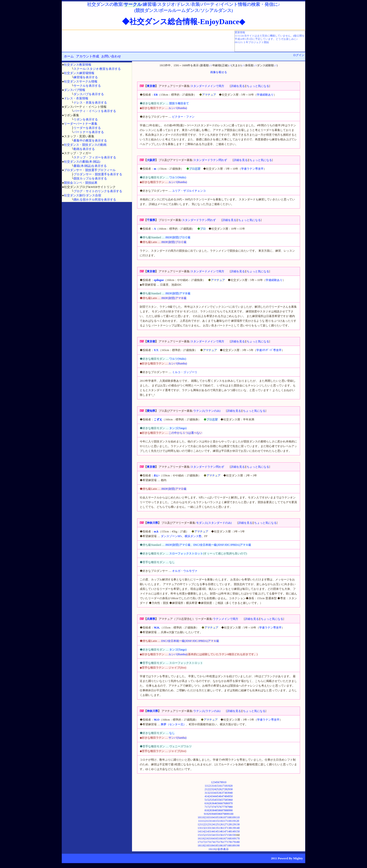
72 (209, 807)
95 (217, 814)
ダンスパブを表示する (89, 94)
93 (211, 814)
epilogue (159, 280)
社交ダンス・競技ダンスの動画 (85, 145)
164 (212, 838)
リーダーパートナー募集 (81, 124)
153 (208, 835)
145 (217, 831)
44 (214, 796)
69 (228, 803)
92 (208, 814)
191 (211, 849)
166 (221, 838)
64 (214, 803)
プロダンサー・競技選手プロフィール (90, 170)
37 (223, 793)
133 (208, 828)
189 (233, 846)
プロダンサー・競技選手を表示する (98, 174)
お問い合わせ (111, 56)
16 (220, 786)
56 (220, 800)
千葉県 (151, 220)
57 (223, 800)
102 (204, 817)
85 (217, 810)
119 (233, 821)
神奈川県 (152, 523)
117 (225, 821)
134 (212, 828)
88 (226, 810)
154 (212, 835)
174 (212, 842)
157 (225, 835)
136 (221, 828)
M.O (157, 720)
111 (200, 821)
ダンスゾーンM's (171, 536)
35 (217, 793)
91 (205, 814)
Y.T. (156, 350)
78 (226, 807)
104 (212, 817)
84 (214, 810)
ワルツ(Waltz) (178, 177)
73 (212, 807)
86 (220, 810)
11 (206, 786)
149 (233, 831)
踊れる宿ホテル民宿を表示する (95, 200)
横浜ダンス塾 (193, 536)
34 (214, 793)
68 (226, 803)
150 (238, 831)
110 (238, 817)
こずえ (158, 419)
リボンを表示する (86, 119)
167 (225, 838)
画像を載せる (219, 72)
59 (228, 800)
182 (204, 846)
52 (209, 800)
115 (217, 821)
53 (212, 800)
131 (200, 828)
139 (233, 828)
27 (223, 789)
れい (157, 475)
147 (225, 831)
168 (229, 838)
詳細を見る (238, 86)
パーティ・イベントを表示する (95, 111)
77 (223, 807)
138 (229, 828)
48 (226, 796)
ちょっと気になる (258, 86)
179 (233, 842)
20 (231, 786)
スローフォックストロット (186, 554)
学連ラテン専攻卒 (252, 169)
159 (233, 835)
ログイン (299, 55)
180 (238, 842)
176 (221, 842)
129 (233, 824)
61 (206, 803)
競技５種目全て (179, 103)
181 (200, 846)
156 (221, 835)
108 (229, 817)
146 (221, 831)
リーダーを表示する (87, 128)
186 (221, 846)
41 (206, 796)
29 (228, 789)
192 (215, 849)
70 (231, 803)
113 (208, 821)
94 (214, 814)
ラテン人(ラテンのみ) (207, 411)
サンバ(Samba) (178, 738)
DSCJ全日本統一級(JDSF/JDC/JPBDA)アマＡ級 (222, 545)
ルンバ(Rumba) (178, 108)
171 (200, 842)
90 (231, 810)
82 (209, 810)
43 (212, 796)
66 (220, 803)
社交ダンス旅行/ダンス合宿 (83, 195)
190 (238, 846)
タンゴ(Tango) (178, 428)
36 (220, 793)
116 (220, 821)
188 (229, 846)
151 (200, 835)
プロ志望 (195, 169)
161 (200, 838)
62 (209, 803)
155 (217, 835)
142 (204, 831)
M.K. (157, 628)
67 (223, 803)
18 (226, 786)
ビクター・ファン (183, 117)
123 (208, 824)
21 (206, 789)
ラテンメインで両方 (226, 619)
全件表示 (223, 849)
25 (217, 789)
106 (221, 817)
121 (200, 824)
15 (217, 786)
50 (231, 796)
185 (217, 846)
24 (214, 789)
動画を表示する (84, 149)
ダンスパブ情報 (75, 90)
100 (231, 814)
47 (223, 796)
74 (214, 807)
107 (225, 817)
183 (208, 846)
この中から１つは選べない (185, 433)
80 (231, 807)
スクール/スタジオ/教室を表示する (97, 69)
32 (209, 793)
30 (231, 789)
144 (212, 831)
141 (200, 831)
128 (229, 824)
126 (221, 824)
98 (225, 814)
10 (225, 782)
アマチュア (209, 95)
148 (229, 831)
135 (217, 828)
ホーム (69, 56)
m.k (156, 531)
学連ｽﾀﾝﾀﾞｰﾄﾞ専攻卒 (269, 350)
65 (217, 803)
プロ (203, 229)
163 (208, 838)
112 (204, 821)
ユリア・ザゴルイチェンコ (189, 191)
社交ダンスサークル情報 (81, 81)
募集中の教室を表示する (90, 140)
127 (225, 824)
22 (209, 789)
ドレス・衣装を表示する (90, 103)
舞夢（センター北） (173, 724)
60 (231, 800)
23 (212, 789)
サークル (133, 4)
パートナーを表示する (89, 132)
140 (238, 828)
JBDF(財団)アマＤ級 (174, 489)
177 (225, 842)
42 (209, 796)
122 (204, 824)
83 (212, 810)
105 (217, 817)
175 (217, 842)
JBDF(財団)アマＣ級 (178, 545)
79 (228, 807)
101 (200, 817)
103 (208, 817)
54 (214, 800)
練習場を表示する (86, 77)
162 (204, 838)
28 (226, 789)
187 (225, 846)
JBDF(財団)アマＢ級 (178, 293)
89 (228, 810)
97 (222, 814)
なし (172, 733)
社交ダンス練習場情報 (79, 73)
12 (209, 786)
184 (212, 846)
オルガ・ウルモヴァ (185, 571)
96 (219, 814)
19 (228, 786)
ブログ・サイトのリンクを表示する (98, 191)
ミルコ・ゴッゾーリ (185, 372)
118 (229, 821)
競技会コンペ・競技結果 (81, 183)
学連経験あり (265, 95)
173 (208, 842)
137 (225, 828)
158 (229, 835)
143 (208, 831)
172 (204, 842)
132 (204, 828)
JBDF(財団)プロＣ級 (178, 237)
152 (204, 835)
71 (206, 807)
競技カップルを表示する (90, 178)
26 (220, 789)
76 (220, 807)
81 (206, 810)
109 (233, 817)
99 (228, 814)
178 (229, 842)
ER (156, 95)
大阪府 (151, 160)
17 (223, 786)
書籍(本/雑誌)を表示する (90, 166)
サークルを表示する (87, 86)
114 (212, 821)
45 (217, 796)
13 (212, 786)
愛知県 (151, 411)
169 (233, 838)
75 (217, 807)
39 (228, 793)
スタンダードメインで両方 (207, 86)
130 (238, 824)
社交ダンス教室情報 (78, 65)
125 (217, 824)
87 (223, 810)
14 (214, 786)
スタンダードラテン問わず (210, 160)
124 (212, 824)
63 (212, 803)
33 (212, 793)
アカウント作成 (88, 56)
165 (217, 838)
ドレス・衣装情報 (76, 98)
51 (206, 800)
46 (220, 796)
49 (228, 796)
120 (237, 821)
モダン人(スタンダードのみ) (214, 523)
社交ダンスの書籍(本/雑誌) (82, 162)
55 (217, 800)
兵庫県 (151, 619)
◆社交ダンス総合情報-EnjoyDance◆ (183, 22)
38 (226, 793)
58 (226, 800)
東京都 (151, 86)
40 (231, 793)
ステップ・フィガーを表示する (95, 157)
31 (206, 793)
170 (238, 838)
